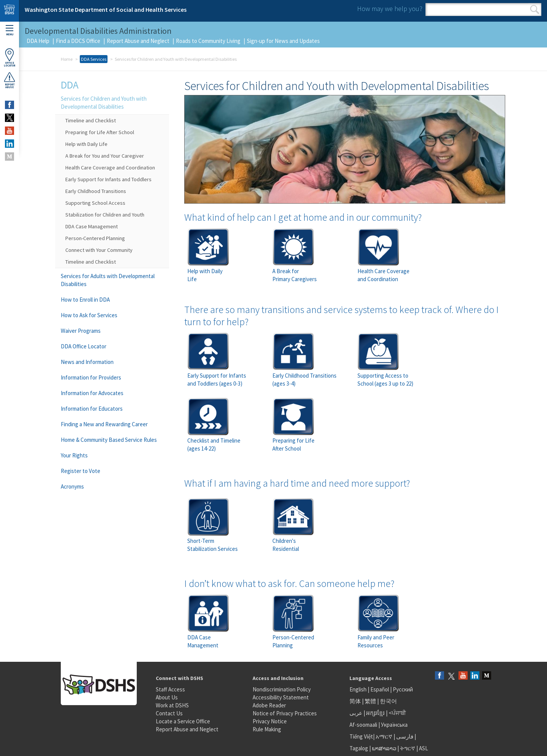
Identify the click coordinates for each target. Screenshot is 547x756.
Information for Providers (91, 377)
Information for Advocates (92, 393)
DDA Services (94, 59)
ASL (424, 748)
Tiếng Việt (361, 736)
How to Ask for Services (89, 315)
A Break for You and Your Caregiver (105, 156)
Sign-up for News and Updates (283, 41)
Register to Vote (81, 471)
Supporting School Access (95, 203)
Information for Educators (92, 409)
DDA (70, 85)
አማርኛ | (385, 736)
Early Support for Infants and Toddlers (108, 179)
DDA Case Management (92, 226)
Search (535, 9)
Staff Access (170, 689)
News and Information (87, 362)
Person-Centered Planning (95, 238)
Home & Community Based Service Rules (109, 440)
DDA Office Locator (84, 346)
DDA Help (38, 41)
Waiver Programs (81, 331)
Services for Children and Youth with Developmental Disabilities (104, 103)
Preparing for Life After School (100, 132)
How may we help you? (390, 9)
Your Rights (74, 455)
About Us (167, 697)
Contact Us (169, 713)
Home (67, 59)
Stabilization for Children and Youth (105, 215)
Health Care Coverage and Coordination (110, 168)
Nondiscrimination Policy (282, 689)
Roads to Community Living (208, 41)
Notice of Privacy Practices (285, 713)
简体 (355, 701)
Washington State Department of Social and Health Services (106, 9)
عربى (356, 713)
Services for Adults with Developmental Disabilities (108, 280)
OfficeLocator (9, 58)
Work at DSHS (172, 705)
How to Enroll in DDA (85, 300)
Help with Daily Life (86, 144)
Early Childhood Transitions (96, 191)
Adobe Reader (269, 705)
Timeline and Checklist (91, 120)
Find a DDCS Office (78, 41)
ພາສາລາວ (384, 748)
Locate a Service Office (183, 721)
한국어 (388, 701)
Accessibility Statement (281, 697)
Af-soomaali (363, 725)
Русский (403, 689)
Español (380, 689)
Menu (9, 31)
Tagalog (359, 748)
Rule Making (267, 729)
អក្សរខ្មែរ (375, 713)
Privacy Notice (270, 721)
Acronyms (72, 486)
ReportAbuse (9, 80)
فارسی (404, 736)
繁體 (371, 701)
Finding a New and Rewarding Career (104, 424)
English (359, 689)
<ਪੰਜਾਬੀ (397, 713)
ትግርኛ (408, 748)
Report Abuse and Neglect (138, 41)
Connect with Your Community (99, 250)
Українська (394, 725)
